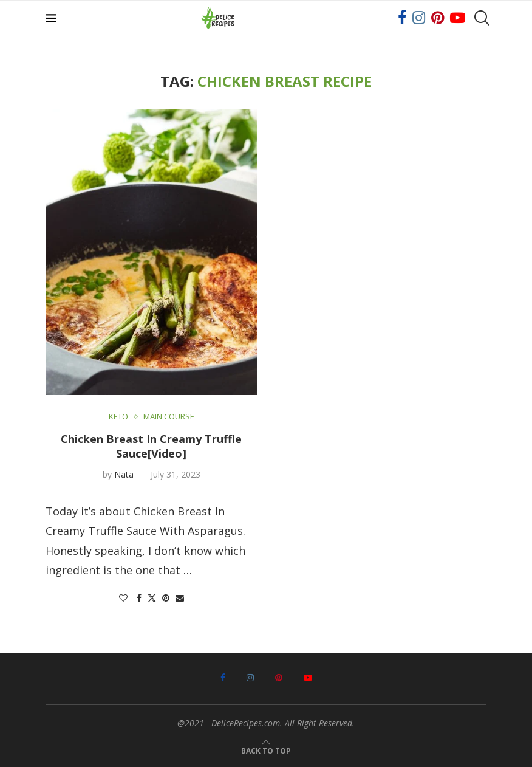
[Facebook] (402, 18)
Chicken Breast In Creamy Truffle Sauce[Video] (151, 446)
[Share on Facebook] (139, 598)
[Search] (480, 18)
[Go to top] (266, 749)
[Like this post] (123, 598)
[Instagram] (419, 18)
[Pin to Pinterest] (166, 598)
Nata (124, 474)
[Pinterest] (438, 18)
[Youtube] (458, 18)
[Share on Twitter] (152, 598)
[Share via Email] (180, 598)
